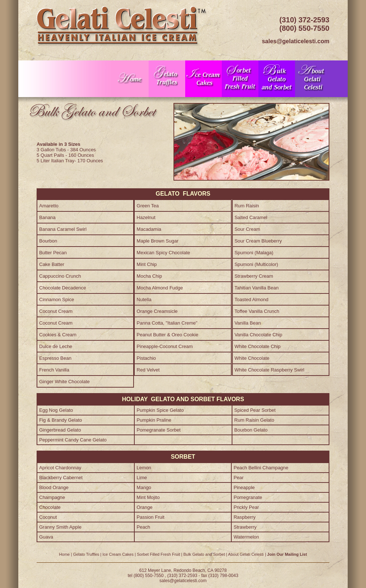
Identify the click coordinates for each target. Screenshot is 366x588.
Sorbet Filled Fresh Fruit (158, 554)
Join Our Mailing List (287, 554)
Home (64, 554)
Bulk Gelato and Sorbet (204, 554)
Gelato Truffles (86, 554)
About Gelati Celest (245, 554)
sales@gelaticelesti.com (183, 581)
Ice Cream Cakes (118, 554)
